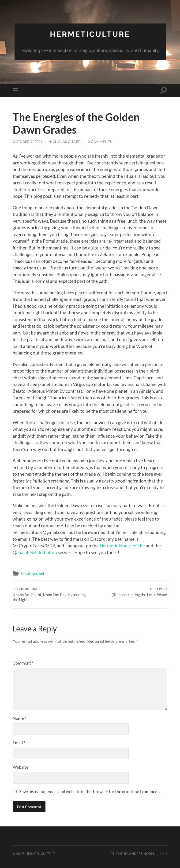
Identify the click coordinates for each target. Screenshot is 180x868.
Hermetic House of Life (122, 546)
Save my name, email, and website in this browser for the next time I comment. (90, 791)
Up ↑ (164, 854)
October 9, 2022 (28, 142)
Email (19, 743)
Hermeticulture (90, 34)
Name (19, 718)
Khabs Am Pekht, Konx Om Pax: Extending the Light (51, 595)
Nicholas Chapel (65, 142)
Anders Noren (142, 854)
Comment (23, 663)
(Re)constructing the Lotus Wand (139, 592)
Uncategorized (32, 573)
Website (20, 767)
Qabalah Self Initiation (35, 552)
